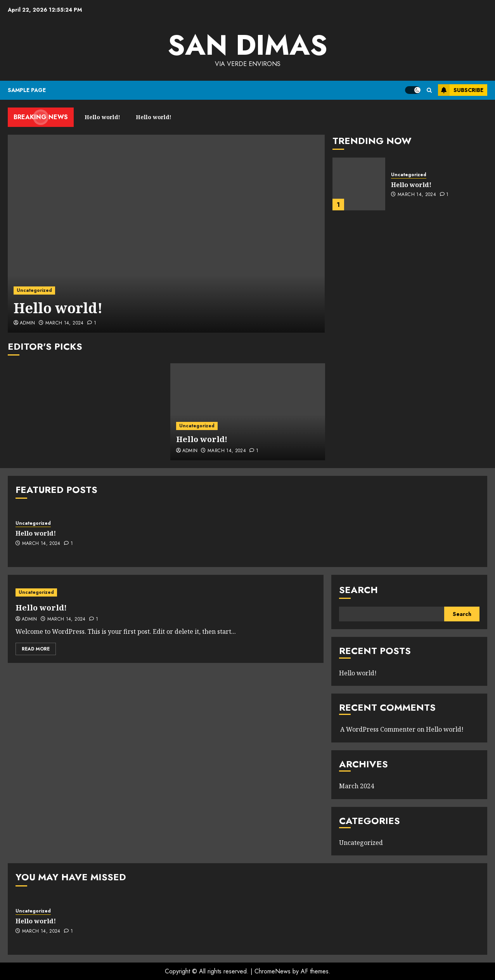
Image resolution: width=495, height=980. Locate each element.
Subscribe (461, 90)
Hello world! (58, 308)
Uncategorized (34, 290)
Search (358, 590)
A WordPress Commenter (378, 729)
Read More (36, 649)
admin (28, 323)
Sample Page (27, 90)
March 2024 (357, 786)
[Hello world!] (166, 234)
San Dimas (247, 45)
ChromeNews (273, 971)
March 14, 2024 (65, 323)
